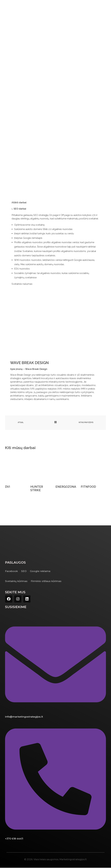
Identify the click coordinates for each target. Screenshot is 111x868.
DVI (8, 487)
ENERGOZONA (66, 487)
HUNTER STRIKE (37, 489)
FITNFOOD (88, 487)
